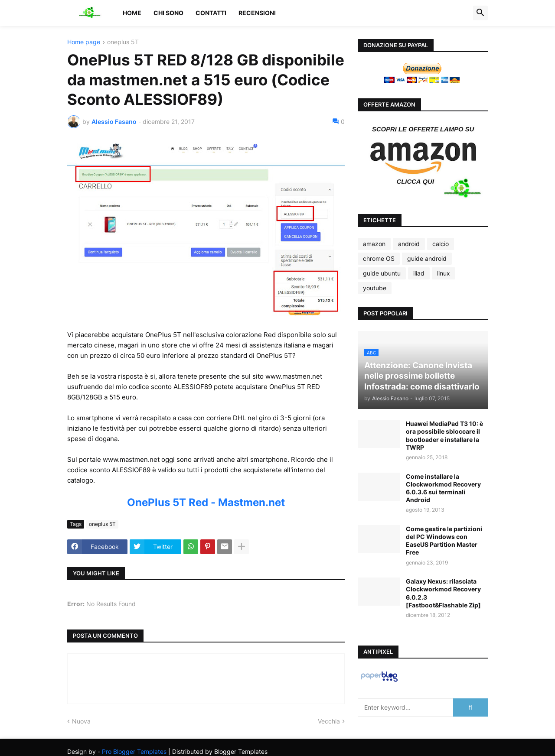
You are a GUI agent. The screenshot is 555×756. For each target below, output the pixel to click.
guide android (427, 258)
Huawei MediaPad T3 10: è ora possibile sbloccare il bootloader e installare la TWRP (444, 435)
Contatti (211, 13)
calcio (441, 244)
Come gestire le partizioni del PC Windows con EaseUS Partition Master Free (444, 541)
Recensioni (257, 13)
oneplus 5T (123, 42)
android (409, 244)
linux (444, 273)
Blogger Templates (241, 751)
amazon (374, 244)
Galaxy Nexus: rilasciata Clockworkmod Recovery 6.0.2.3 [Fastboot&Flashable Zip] (443, 593)
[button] (480, 13)
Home (132, 13)
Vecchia (329, 721)
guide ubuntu (382, 273)
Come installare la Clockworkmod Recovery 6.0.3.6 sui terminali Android (443, 488)
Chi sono (168, 13)
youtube (375, 288)
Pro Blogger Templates (134, 751)
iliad (419, 273)
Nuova (81, 721)
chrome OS (379, 258)
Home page (84, 42)
